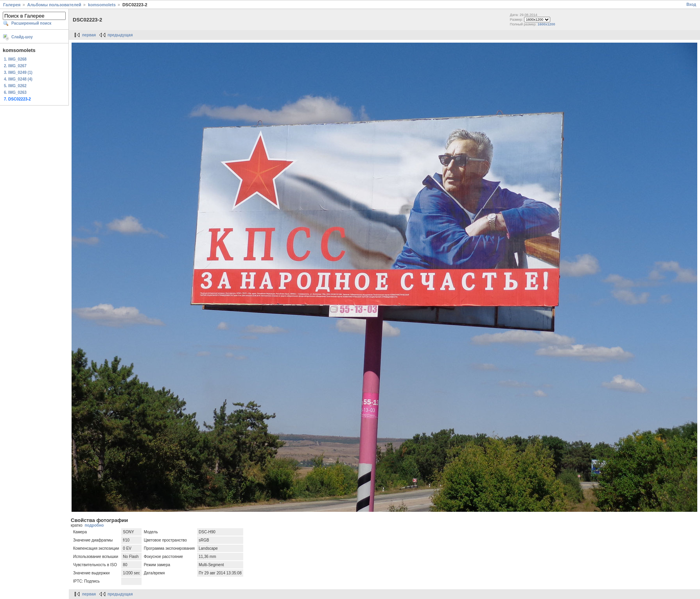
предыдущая (120, 35)
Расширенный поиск (31, 23)
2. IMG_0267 (15, 66)
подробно (94, 525)
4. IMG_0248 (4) (18, 79)
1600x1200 (547, 24)
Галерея (12, 5)
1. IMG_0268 (15, 59)
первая (89, 35)
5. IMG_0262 (15, 86)
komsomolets (102, 5)
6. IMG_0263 (15, 92)
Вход (691, 4)
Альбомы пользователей (54, 5)
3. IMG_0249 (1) (18, 73)
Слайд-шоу (22, 37)
